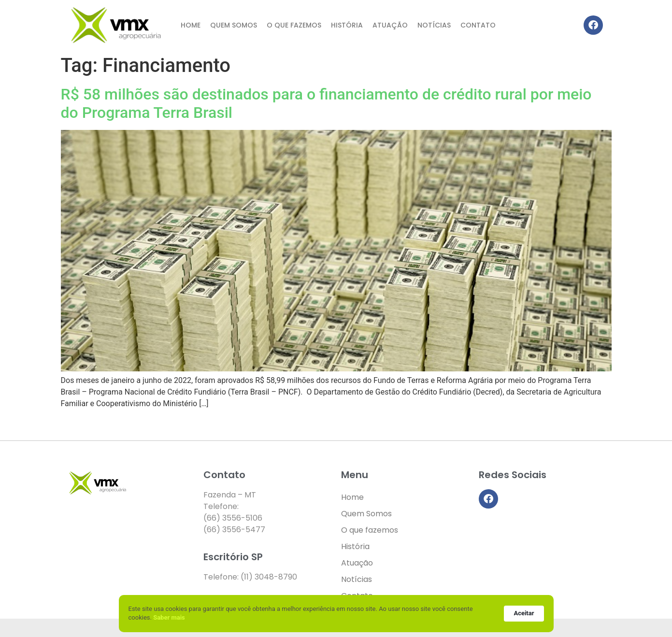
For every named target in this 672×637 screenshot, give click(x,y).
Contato (478, 25)
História (347, 25)
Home (191, 25)
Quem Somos (234, 25)
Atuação (390, 25)
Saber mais (169, 617)
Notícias (434, 25)
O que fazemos (294, 25)
